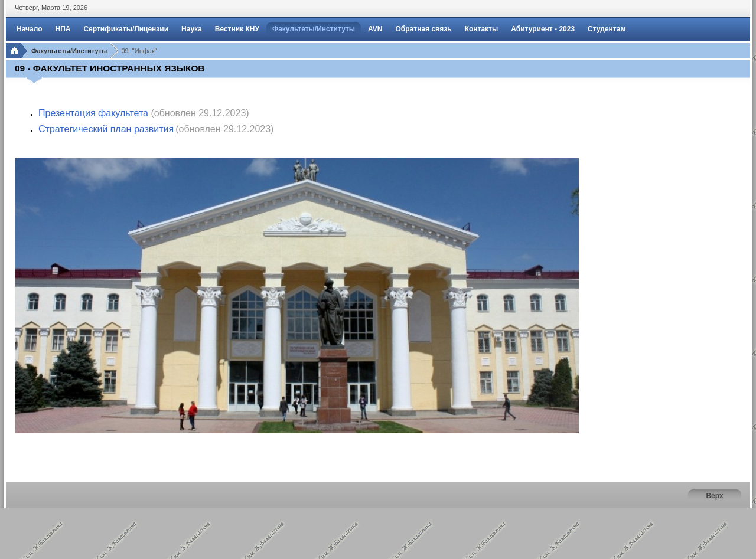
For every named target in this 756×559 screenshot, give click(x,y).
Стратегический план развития (106, 129)
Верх (714, 496)
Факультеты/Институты (69, 51)
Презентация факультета (93, 113)
